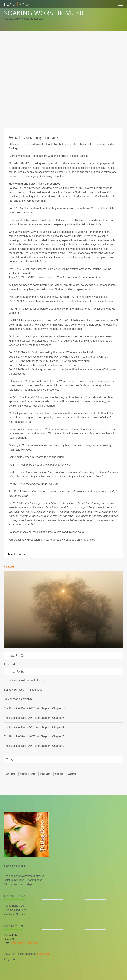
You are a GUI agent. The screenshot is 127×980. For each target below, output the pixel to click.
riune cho (15, 4)
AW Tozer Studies (15, 914)
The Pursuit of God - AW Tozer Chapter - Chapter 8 (34, 727)
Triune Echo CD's (15, 906)
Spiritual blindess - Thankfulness (23, 690)
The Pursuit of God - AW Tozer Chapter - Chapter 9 (34, 718)
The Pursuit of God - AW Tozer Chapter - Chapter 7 (34, 737)
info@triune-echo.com (25, 943)
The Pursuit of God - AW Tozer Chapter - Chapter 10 (35, 708)
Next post (9, 567)
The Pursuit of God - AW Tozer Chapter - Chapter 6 (34, 746)
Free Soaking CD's (15, 910)
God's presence (28, 774)
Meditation (45, 774)
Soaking (59, 774)
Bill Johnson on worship (18, 699)
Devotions (10, 774)
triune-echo (44, 954)
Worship (72, 774)
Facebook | (47, 554)
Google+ (62, 554)
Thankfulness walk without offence (24, 680)
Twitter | (33, 554)
